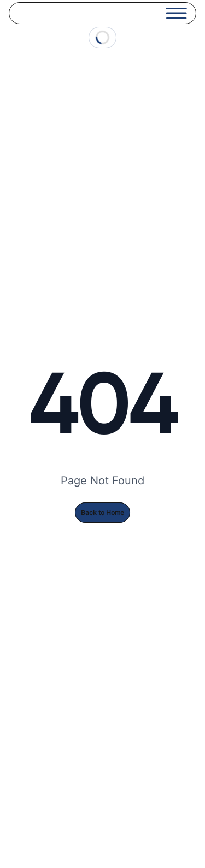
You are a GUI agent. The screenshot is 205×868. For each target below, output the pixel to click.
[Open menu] (176, 13)
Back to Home (102, 513)
